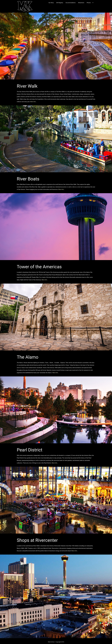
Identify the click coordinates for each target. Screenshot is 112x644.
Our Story (51, 3)
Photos (90, 3)
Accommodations (71, 3)
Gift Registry (60, 3)
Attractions (81, 3)
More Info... (34, 102)
